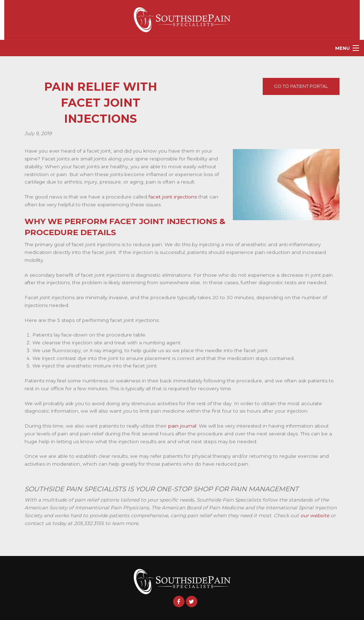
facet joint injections (173, 197)
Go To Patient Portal (301, 86)
